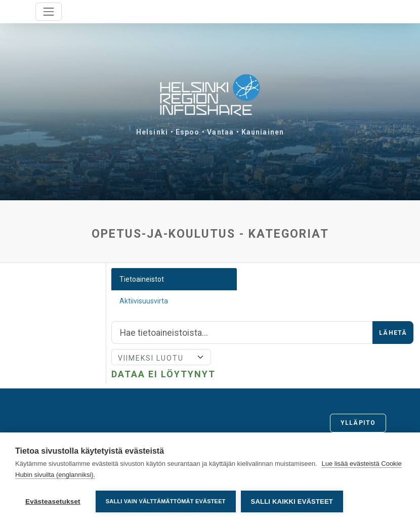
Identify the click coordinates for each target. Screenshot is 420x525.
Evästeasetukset (53, 501)
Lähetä (393, 333)
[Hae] (242, 333)
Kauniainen (263, 132)
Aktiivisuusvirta (144, 301)
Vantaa (220, 132)
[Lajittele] (161, 357)
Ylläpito (358, 423)
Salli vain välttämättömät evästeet (166, 501)
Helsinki (152, 132)
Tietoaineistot (142, 279)
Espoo (188, 132)
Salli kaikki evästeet (292, 501)
